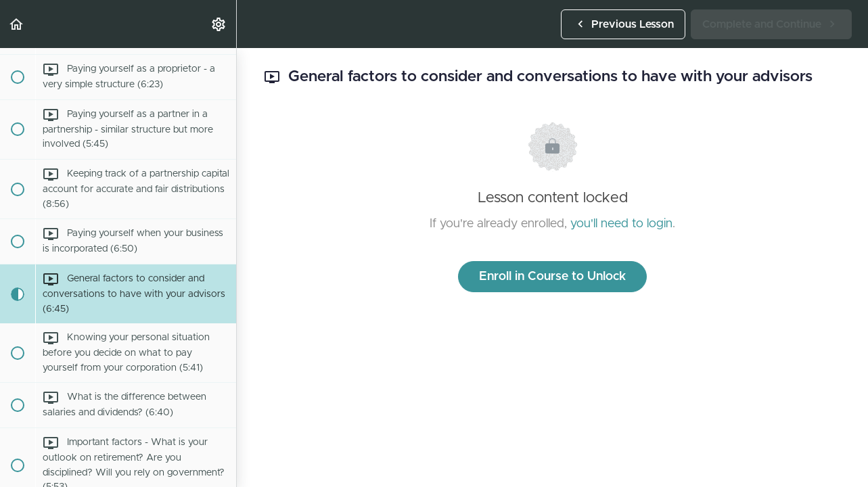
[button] (17, 24)
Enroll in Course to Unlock (552, 277)
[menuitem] (219, 24)
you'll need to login (621, 224)
